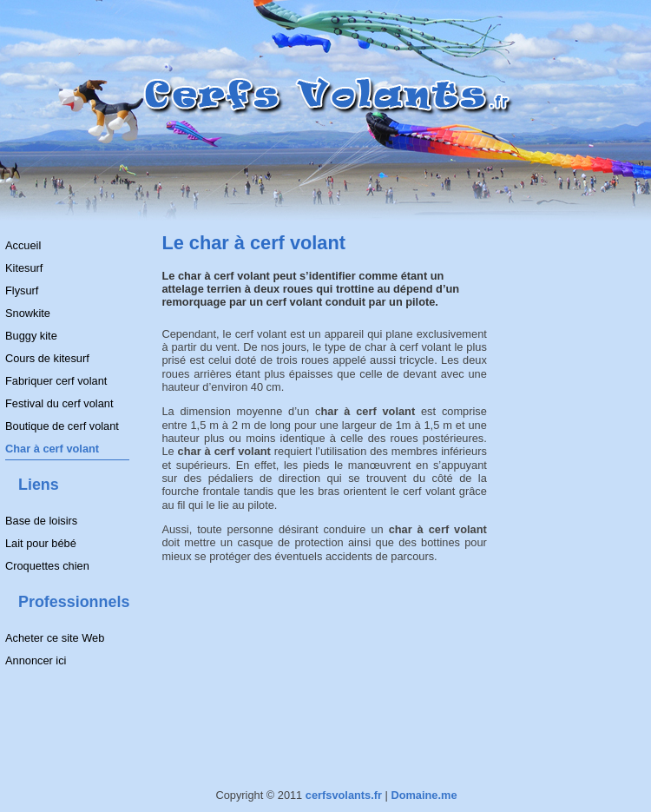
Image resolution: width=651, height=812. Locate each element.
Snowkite (28, 313)
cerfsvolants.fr (344, 795)
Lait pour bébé (41, 543)
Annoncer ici (36, 660)
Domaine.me (424, 795)
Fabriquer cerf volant (56, 381)
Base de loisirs (41, 521)
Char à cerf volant (52, 449)
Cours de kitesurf (47, 358)
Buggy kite (31, 336)
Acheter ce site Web (55, 638)
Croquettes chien (47, 566)
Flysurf (22, 290)
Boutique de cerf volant (62, 426)
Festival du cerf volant (59, 403)
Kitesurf (24, 268)
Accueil (23, 245)
